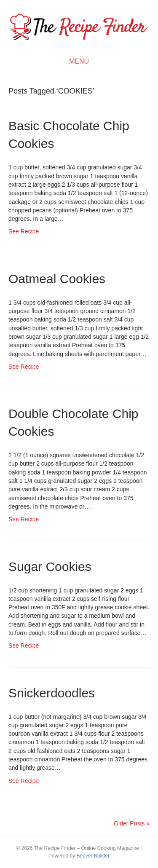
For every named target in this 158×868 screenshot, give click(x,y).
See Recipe (24, 231)
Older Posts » (132, 823)
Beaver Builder (93, 856)
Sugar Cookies (50, 567)
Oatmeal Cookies (57, 279)
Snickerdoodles (52, 693)
